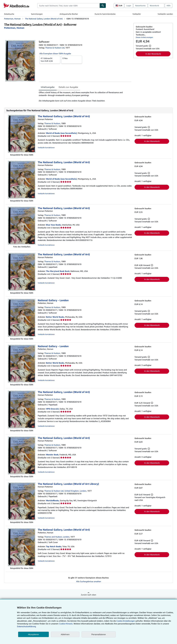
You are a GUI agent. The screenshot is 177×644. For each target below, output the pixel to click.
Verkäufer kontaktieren (46, 148)
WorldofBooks (52, 500)
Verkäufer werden (165, 14)
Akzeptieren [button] (33, 634)
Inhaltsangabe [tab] (48, 87)
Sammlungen (37, 14)
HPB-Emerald (52, 409)
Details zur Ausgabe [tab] (68, 87)
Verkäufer (137, 14)
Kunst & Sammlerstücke (105, 14)
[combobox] (68, 6)
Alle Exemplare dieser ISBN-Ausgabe (55, 53)
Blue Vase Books (54, 225)
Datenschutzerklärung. (27, 626)
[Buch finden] (103, 6)
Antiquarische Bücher (69, 14)
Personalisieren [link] (99, 634)
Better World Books (55, 317)
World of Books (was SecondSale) (61, 133)
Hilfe (169, 6)
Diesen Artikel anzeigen (144, 37)
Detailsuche (9, 14)
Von (50, 59)
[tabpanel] (85, 97)
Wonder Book (52, 455)
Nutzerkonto (140, 6)
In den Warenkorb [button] (153, 54)
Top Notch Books (54, 546)
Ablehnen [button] (65, 634)
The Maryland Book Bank (58, 271)
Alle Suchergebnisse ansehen (89, 581)
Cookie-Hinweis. (66, 624)
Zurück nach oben (88, 595)
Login (129, 6)
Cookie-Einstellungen (126, 621)
